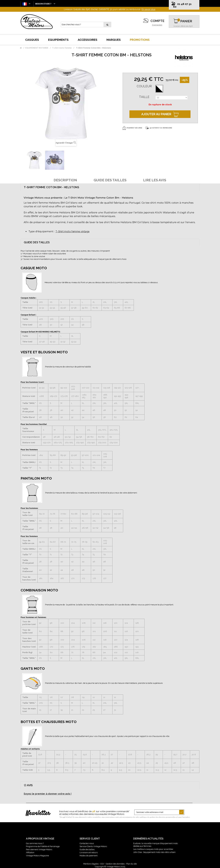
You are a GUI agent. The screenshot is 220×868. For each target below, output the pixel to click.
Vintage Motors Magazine (37, 856)
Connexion (157, 25)
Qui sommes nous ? (35, 843)
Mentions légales (91, 864)
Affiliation (30, 853)
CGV (102, 864)
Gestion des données (115, 864)
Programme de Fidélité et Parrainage (43, 846)
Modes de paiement (89, 856)
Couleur (144, 86)
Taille (144, 97)
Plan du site (131, 864)
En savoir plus (148, 9)
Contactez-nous (87, 843)
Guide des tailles (87, 849)
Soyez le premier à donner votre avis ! (48, 794)
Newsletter (38, 814)
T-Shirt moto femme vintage (72, 231)
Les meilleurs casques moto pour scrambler (153, 849)
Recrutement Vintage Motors (39, 849)
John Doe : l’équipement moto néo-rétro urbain (154, 852)
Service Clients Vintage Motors (93, 846)
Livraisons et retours (89, 853)
